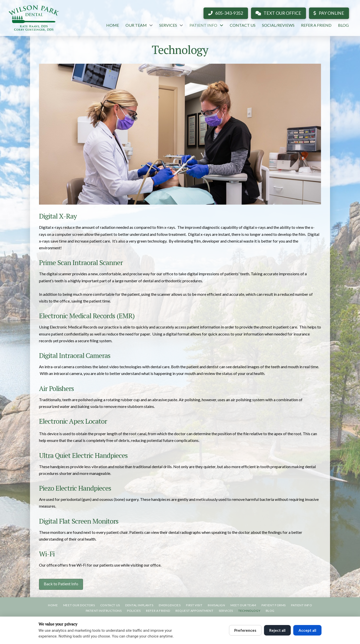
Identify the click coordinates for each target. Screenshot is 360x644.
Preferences (245, 630)
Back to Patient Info (61, 584)
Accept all (307, 630)
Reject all (277, 630)
